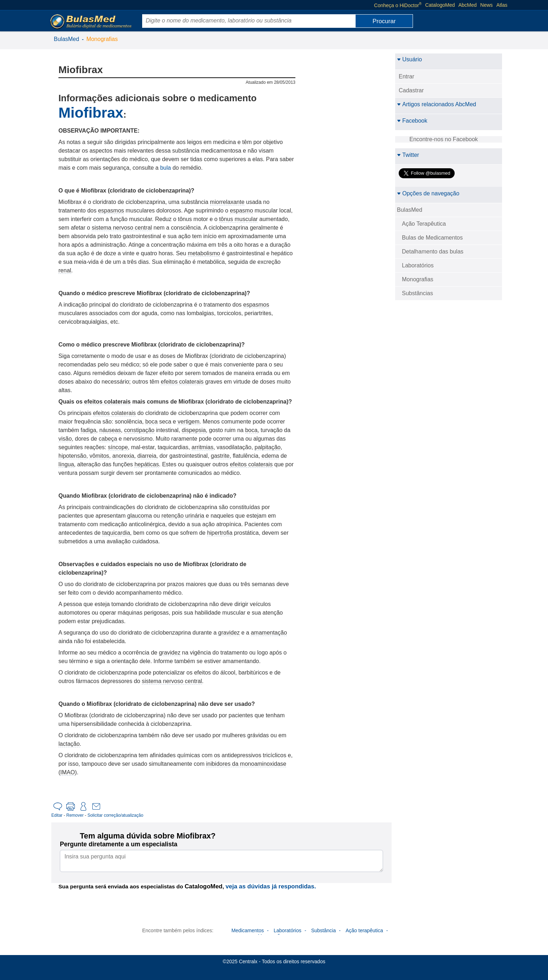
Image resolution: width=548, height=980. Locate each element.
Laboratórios (418, 265)
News (487, 5)
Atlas (502, 5)
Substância (323, 930)
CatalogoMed (440, 5)
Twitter (408, 155)
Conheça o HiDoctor (398, 5)
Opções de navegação (428, 193)
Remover (75, 815)
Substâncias (417, 293)
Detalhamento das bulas (433, 252)
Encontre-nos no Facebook (444, 139)
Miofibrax (91, 113)
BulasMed (66, 39)
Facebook (412, 121)
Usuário (409, 59)
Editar (57, 815)
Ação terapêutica (364, 930)
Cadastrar (411, 90)
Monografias (102, 39)
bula (165, 168)
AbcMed (468, 5)
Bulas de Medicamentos (432, 238)
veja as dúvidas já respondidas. (271, 886)
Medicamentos (247, 930)
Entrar (407, 76)
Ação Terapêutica (424, 224)
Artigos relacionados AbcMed (436, 104)
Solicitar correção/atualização (115, 815)
